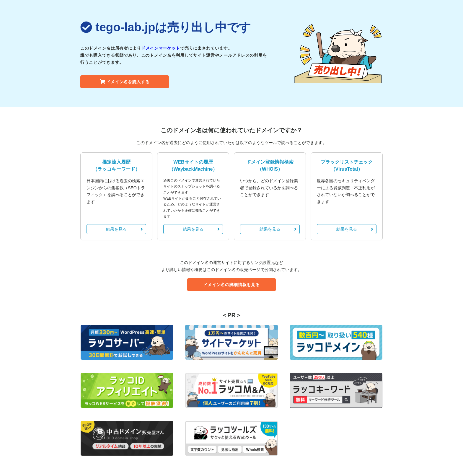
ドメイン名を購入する (125, 82)
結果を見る (124, 229)
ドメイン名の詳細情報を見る (231, 285)
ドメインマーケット (161, 48)
